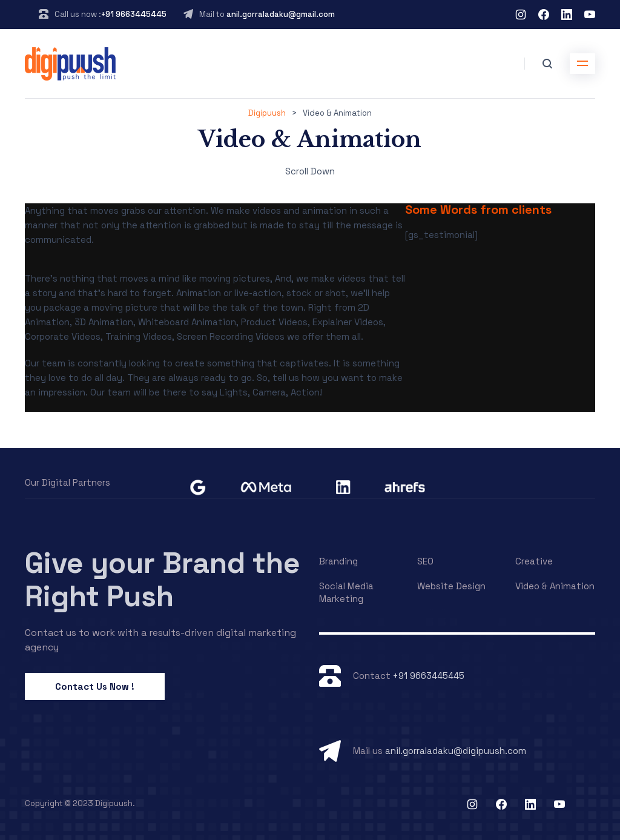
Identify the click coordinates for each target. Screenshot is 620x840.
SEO (425, 561)
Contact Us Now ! (95, 686)
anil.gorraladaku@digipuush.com (456, 751)
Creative (534, 561)
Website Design (451, 586)
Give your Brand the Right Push (163, 580)
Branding (338, 561)
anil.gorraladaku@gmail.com (281, 14)
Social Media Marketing (346, 592)
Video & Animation (555, 586)
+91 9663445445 (134, 14)
